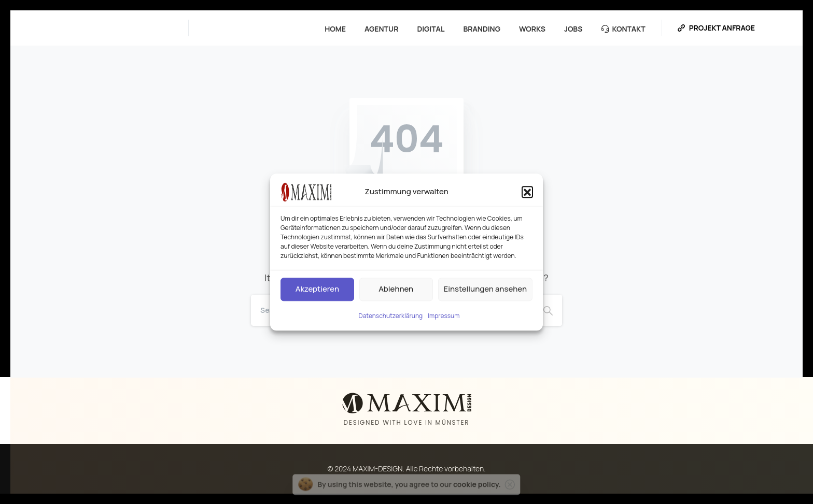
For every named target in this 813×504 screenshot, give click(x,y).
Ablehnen (396, 289)
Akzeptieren (317, 289)
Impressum (444, 316)
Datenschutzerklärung (391, 316)
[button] (527, 192)
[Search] (548, 310)
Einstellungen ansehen (485, 289)
